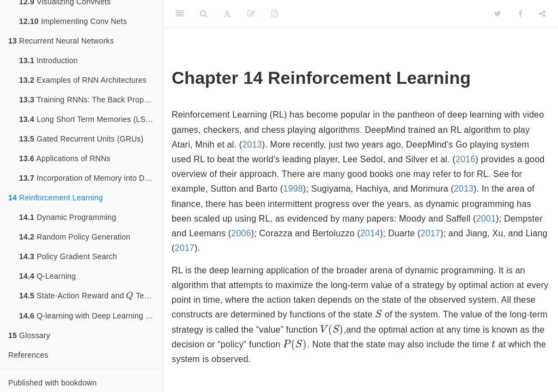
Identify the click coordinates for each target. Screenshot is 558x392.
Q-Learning (47, 276)
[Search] (204, 14)
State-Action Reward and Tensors (90, 296)
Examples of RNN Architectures (83, 80)
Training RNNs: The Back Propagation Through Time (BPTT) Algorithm (91, 100)
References (28, 356)
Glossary (29, 336)
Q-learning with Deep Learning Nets (90, 316)
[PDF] (275, 14)
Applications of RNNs (65, 158)
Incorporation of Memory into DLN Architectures (91, 178)
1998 (293, 189)
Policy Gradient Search (68, 256)
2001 (486, 219)
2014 (370, 233)
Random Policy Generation (75, 237)
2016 (465, 159)
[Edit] (251, 14)
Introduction (48, 60)
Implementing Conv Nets (73, 21)
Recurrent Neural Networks (61, 41)
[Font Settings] (227, 14)
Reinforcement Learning (56, 198)
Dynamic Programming (68, 217)
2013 (252, 145)
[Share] (542, 14)
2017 (430, 233)
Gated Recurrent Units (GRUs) (81, 139)
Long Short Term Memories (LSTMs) (91, 119)
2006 (241, 233)
